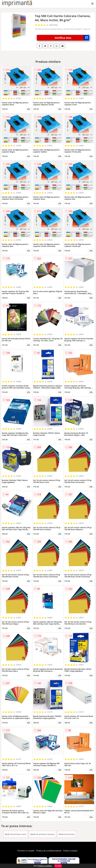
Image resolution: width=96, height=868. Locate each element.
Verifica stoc (72, 38)
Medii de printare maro (16, 834)
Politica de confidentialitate (49, 851)
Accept (58, 866)
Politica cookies (70, 851)
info (28, 109)
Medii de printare (67, 834)
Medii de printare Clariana (42, 834)
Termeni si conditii (26, 851)
